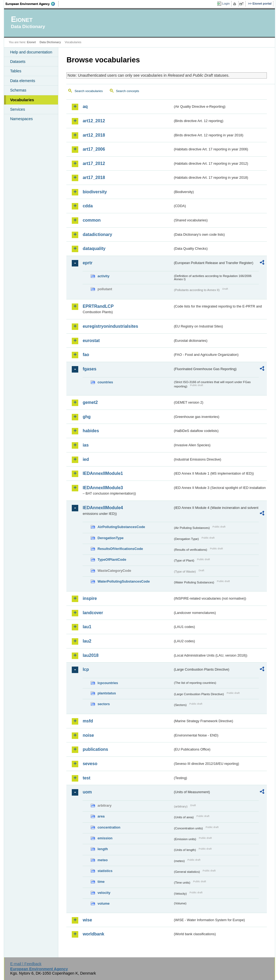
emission (105, 838)
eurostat (91, 341)
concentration (109, 827)
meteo (103, 860)
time (101, 882)
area (101, 816)
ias (86, 445)
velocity (104, 893)
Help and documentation (31, 52)
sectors (104, 704)
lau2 (87, 641)
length (103, 849)
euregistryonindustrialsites (110, 326)
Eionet (31, 42)
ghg (86, 417)
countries (105, 382)
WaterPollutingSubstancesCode (124, 581)
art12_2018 (94, 135)
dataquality (94, 249)
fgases (89, 369)
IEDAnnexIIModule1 (103, 473)
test (86, 778)
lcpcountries (108, 683)
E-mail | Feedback (26, 964)
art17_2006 (94, 149)
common (92, 220)
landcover (93, 613)
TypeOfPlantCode (112, 560)
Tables (16, 71)
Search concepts (128, 91)
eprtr (87, 263)
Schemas (18, 90)
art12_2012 (94, 121)
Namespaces (21, 119)
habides (91, 431)
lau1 (87, 627)
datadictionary (97, 234)
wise (87, 920)
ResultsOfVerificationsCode (120, 549)
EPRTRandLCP (98, 306)
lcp (86, 669)
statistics (105, 871)
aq (85, 107)
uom (87, 792)
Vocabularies (22, 100)
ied (86, 459)
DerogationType (110, 538)
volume (103, 903)
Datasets (18, 62)
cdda (88, 206)
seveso (90, 764)
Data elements (23, 81)
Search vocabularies (89, 91)
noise (88, 735)
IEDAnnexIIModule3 (103, 488)
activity (103, 276)
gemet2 (90, 402)
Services (17, 109)
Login (226, 4)
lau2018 (91, 655)
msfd (88, 721)
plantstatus (107, 693)
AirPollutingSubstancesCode (121, 527)
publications (95, 749)
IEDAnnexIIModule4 (103, 508)
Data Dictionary (50, 42)
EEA (32, 4)
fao (86, 355)
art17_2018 (94, 178)
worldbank (93, 934)
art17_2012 (94, 163)
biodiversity (95, 192)
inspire (90, 598)
